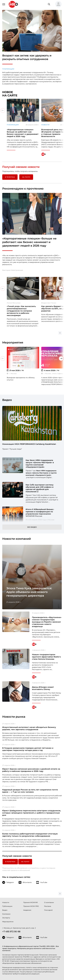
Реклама (48, 906)
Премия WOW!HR (30, 902)
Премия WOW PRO (31, 906)
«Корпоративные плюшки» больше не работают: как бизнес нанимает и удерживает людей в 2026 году (29, 242)
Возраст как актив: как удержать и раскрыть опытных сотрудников (27, 57)
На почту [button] (26, 177)
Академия (27, 910)
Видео (5, 910)
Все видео (32, 527)
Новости (45, 125)
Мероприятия (8, 922)
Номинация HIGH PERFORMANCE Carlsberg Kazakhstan (29, 444)
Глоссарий (48, 910)
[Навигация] (4, 4)
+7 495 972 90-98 (11, 932)
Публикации (8, 69)
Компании (6, 914)
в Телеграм (10, 177)
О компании (49, 902)
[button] (58, 4)
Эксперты (6, 918)
